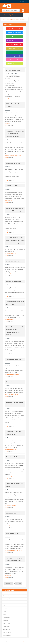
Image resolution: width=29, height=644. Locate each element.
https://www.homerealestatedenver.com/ (13, 156)
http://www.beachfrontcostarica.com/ (12, 374)
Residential (10, 64)
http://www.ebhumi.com (9, 319)
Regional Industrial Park (13, 281)
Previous (8, 584)
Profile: (6, 126)
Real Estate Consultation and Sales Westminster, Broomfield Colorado (15, 134)
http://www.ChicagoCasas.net (11, 526)
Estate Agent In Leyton (13, 163)
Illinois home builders (13, 457)
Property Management (12, 56)
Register (26, 1)
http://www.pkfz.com (9, 294)
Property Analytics (12, 186)
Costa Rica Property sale (14, 359)
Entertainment (6, 626)
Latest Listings (8, 15)
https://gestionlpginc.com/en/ (10, 230)
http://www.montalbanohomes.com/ (12, 424)
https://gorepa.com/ (9, 201)
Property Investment (12, 48)
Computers (5, 608)
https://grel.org (8, 124)
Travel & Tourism (7, 629)
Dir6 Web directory (20, 641)
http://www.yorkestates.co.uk (10, 274)
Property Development (12, 44)
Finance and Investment (9, 596)
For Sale (9, 40)
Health (4, 614)
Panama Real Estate (12, 533)
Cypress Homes (11, 382)
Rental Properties (11, 60)
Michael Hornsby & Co (13, 70)
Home (2, 15)
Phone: (7, 85)
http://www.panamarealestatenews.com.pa (13, 551)
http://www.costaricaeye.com (10, 506)
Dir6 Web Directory (7, 19)
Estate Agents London (13, 261)
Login (21, 1)
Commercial (10, 37)
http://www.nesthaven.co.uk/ (10, 253)
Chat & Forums (6, 617)
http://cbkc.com (8, 576)
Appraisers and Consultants (14, 33)
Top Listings (15, 15)
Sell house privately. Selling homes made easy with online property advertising (15, 240)
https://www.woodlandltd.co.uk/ (11, 178)
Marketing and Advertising (9, 599)
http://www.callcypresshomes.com (11, 395)
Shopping (5, 611)
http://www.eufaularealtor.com (11, 449)
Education (5, 620)
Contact (20, 15)
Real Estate (22, 19)
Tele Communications (8, 602)
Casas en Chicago (12, 513)
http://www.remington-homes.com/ (12, 476)
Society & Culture (7, 623)
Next (20, 584)
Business (16, 19)
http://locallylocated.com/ (10, 352)
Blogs (4, 605)
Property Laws (10, 52)
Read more (7, 98)
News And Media (7, 635)
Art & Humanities (7, 632)
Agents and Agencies (12, 29)
